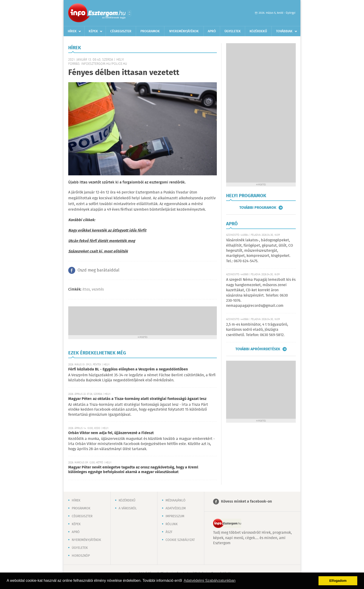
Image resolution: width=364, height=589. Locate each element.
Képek (93, 31)
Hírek (72, 31)
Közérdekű (258, 31)
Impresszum (175, 516)
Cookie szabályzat (180, 540)
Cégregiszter (121, 31)
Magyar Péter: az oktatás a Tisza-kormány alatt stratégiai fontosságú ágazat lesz (137, 399)
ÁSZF (169, 532)
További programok (258, 208)
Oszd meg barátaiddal (98, 270)
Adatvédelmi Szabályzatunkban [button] (210, 581)
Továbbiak (284, 31)
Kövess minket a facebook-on (246, 502)
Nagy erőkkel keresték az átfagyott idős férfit (107, 231)
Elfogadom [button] (338, 581)
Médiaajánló (175, 501)
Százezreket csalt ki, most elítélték (98, 251)
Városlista (129, 13)
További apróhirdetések (258, 349)
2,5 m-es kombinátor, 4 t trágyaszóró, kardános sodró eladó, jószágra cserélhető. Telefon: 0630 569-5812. (257, 330)
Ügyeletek (233, 31)
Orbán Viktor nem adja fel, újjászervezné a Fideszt (111, 433)
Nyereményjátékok (184, 31)
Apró (212, 31)
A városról (128, 508)
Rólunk (172, 524)
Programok (150, 31)
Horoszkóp (81, 556)
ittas (86, 290)
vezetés (98, 290)
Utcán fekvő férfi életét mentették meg (102, 241)
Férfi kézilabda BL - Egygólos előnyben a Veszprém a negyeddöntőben (128, 369)
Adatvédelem (176, 508)
